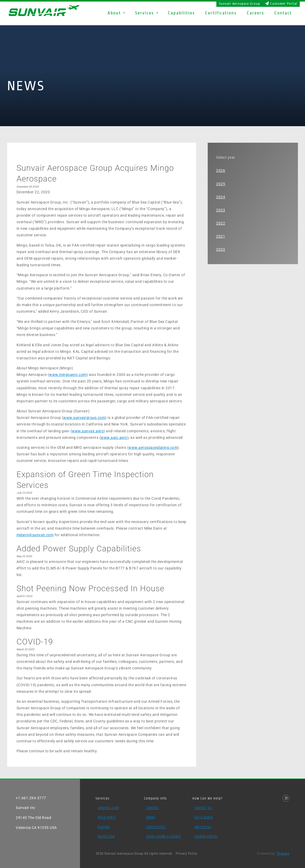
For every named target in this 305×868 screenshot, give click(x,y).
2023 (221, 210)
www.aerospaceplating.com (153, 448)
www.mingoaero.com (68, 375)
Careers (152, 808)
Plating (104, 827)
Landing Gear (108, 808)
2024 (221, 197)
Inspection (106, 837)
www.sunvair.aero (88, 431)
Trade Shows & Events (164, 837)
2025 (221, 184)
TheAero (283, 854)
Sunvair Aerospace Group (240, 4)
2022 (221, 223)
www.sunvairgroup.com (84, 418)
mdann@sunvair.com (35, 535)
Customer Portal (281, 4)
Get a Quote (204, 817)
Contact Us (203, 808)
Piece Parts (107, 817)
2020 (221, 249)
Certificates (156, 827)
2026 (221, 171)
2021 (221, 236)
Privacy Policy (187, 854)
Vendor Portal (206, 837)
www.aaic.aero (114, 438)
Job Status (203, 827)
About (151, 817)
